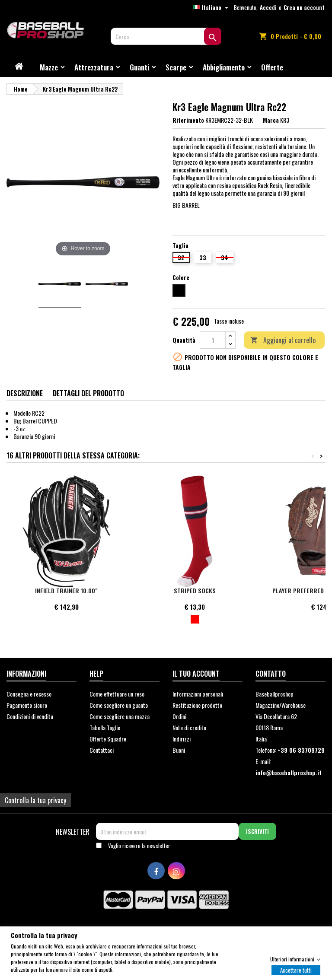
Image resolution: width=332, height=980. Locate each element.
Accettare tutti (296, 970)
